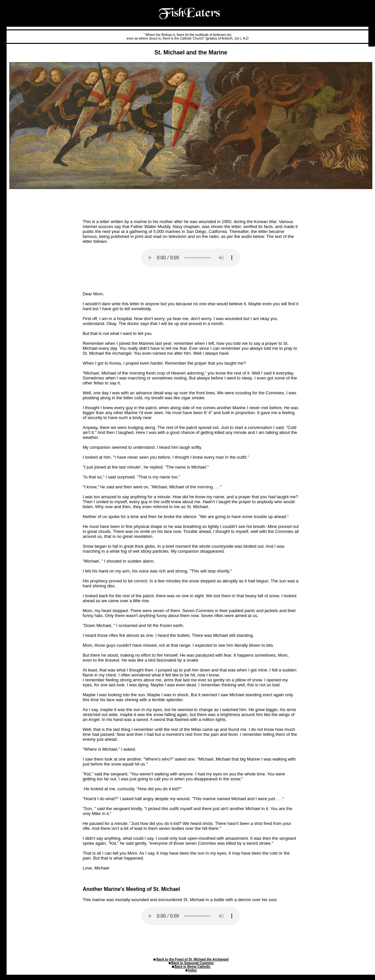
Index (192, 970)
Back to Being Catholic (193, 967)
